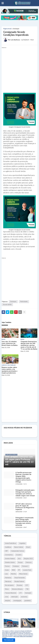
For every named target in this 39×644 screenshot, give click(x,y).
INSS (14, 570)
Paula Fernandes (20, 578)
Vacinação (28, 593)
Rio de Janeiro (9, 585)
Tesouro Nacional (11, 593)
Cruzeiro (19, 555)
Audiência (8, 547)
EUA (19, 559)
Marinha (13, 574)
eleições (8, 601)
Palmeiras (8, 578)
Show (7, 589)
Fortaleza (16, 566)
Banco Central (19, 547)
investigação (17, 601)
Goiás (7, 570)
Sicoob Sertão (7, 305)
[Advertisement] (19, 68)
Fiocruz (7, 566)
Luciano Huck (27, 570)
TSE (27, 589)
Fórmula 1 (25, 566)
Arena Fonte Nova (11, 543)
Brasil (28, 547)
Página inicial (7, 29)
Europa (20, 562)
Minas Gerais (23, 574)
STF (27, 585)
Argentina (22, 543)
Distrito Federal (10, 559)
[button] (3, 3)
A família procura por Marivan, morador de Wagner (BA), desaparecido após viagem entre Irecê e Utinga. (24, 477)
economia (24, 597)
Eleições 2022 (28, 559)
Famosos (29, 562)
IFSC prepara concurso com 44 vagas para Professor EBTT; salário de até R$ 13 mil (19, 461)
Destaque (16, 29)
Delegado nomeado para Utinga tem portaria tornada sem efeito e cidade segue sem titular (25, 493)
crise (7, 597)
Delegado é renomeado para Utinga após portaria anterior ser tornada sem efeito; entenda (24, 521)
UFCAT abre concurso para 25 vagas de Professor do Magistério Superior (25, 507)
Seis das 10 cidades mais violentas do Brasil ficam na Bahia (10, 343)
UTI (20, 593)
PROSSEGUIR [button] (9, 640)
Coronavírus (9, 555)
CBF (6, 551)
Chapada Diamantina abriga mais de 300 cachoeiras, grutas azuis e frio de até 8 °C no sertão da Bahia (29, 345)
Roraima (20, 585)
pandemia (28, 601)
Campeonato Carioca (17, 551)
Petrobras (8, 582)
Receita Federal (19, 582)
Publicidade (24, 302)
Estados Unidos (10, 562)
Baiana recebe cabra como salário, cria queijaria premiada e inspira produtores (10, 370)
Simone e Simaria (17, 589)
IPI (19, 570)
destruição (15, 597)
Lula (6, 574)
